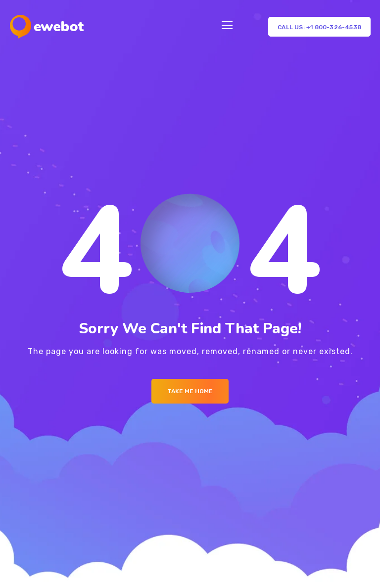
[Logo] (47, 27)
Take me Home (190, 391)
